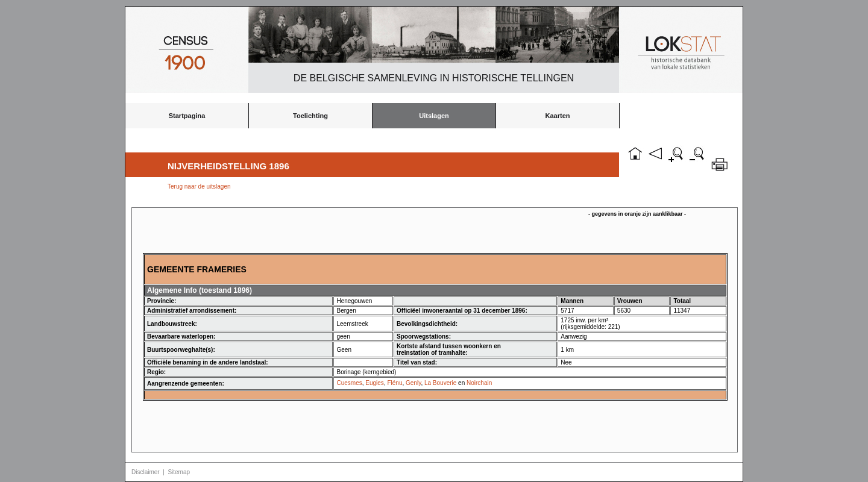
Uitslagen (434, 116)
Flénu (395, 383)
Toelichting (310, 116)
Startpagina (187, 116)
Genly (413, 383)
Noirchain (479, 383)
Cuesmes (349, 383)
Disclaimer (146, 472)
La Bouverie (440, 383)
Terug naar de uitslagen (199, 186)
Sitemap (179, 472)
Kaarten (558, 116)
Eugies (375, 383)
